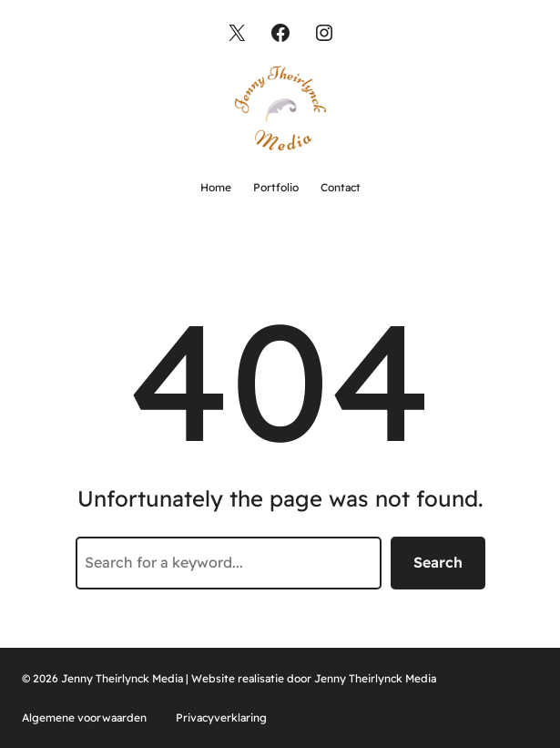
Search (438, 562)
